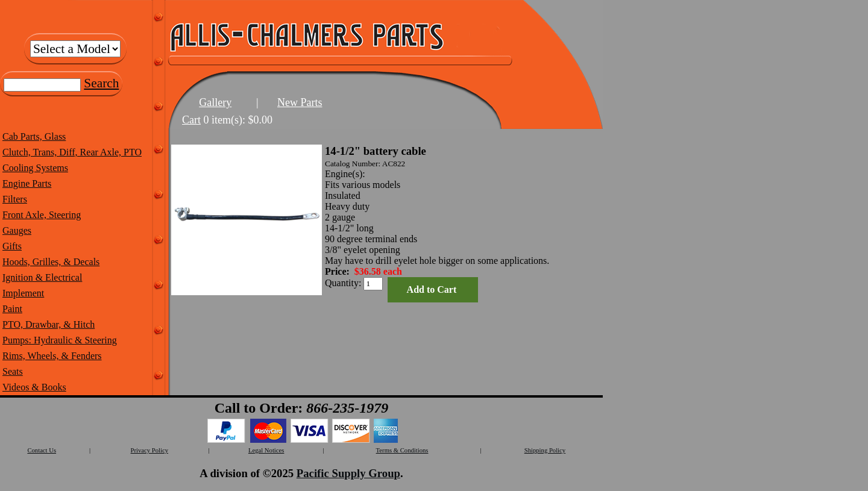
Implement (23, 293)
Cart (191, 120)
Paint (12, 309)
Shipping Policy (545, 450)
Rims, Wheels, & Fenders (52, 356)
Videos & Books (34, 387)
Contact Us (42, 450)
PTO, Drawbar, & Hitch (49, 324)
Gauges (17, 230)
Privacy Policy (149, 450)
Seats (13, 371)
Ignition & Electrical (42, 277)
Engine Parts (27, 183)
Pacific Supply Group (348, 473)
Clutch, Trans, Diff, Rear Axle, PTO (72, 152)
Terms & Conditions (402, 450)
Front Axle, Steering (42, 215)
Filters (15, 199)
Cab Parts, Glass (34, 136)
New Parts (300, 102)
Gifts (12, 246)
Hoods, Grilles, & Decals (51, 262)
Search (101, 83)
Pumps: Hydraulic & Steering (60, 340)
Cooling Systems (35, 168)
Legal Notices (266, 450)
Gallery (215, 102)
